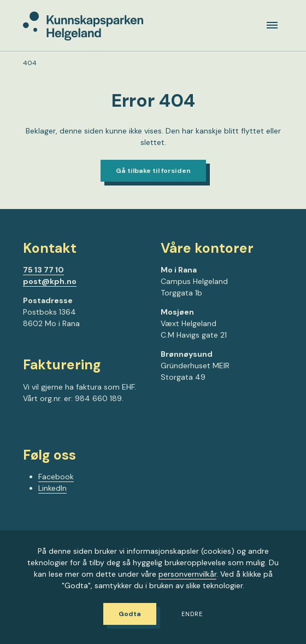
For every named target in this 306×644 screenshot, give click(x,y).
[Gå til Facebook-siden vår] (27, 429)
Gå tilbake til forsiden (153, 171)
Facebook (56, 477)
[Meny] (272, 25)
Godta (130, 614)
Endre (192, 614)
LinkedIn (52, 488)
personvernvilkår (187, 574)
